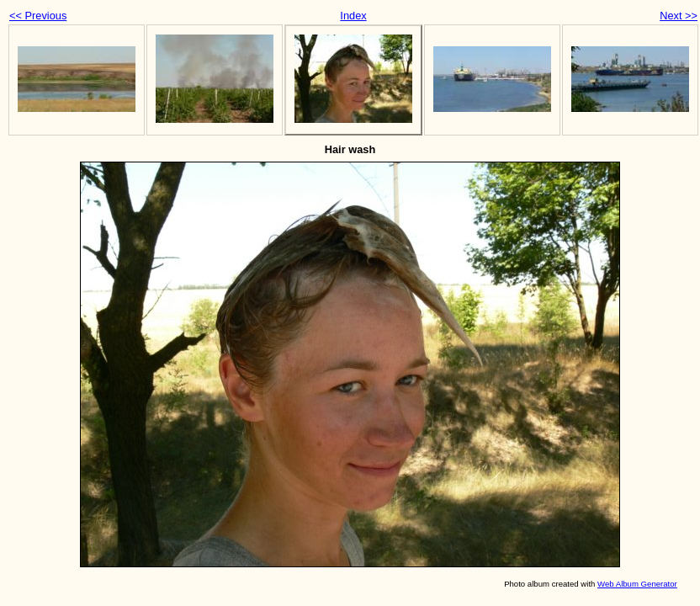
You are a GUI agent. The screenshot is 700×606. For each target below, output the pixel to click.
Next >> (679, 16)
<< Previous (38, 16)
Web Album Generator (637, 584)
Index (353, 16)
